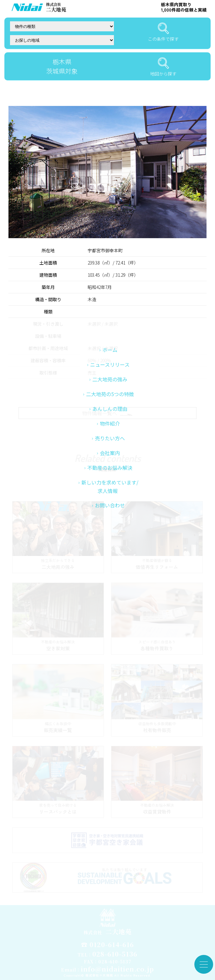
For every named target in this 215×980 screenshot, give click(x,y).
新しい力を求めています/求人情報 (110, 524)
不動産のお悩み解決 (110, 505)
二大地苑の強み (110, 417)
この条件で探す (163, 32)
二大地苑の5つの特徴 (110, 432)
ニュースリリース (110, 402)
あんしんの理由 (110, 446)
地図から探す (163, 67)
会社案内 (110, 490)
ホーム (110, 387)
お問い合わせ (110, 543)
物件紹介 (110, 461)
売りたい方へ (110, 476)
